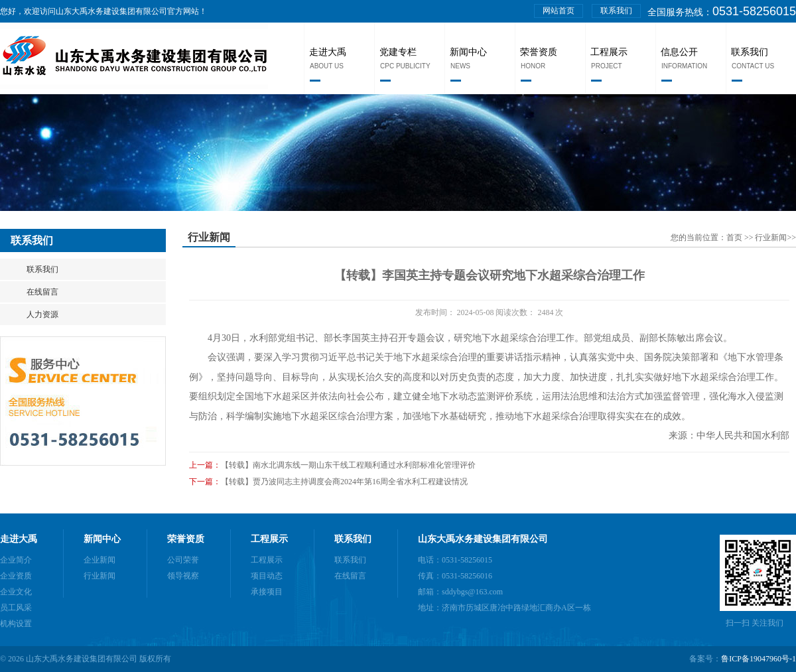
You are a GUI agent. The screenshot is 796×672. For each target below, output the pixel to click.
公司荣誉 (183, 560)
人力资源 (42, 314)
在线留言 (42, 292)
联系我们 (616, 11)
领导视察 (183, 576)
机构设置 (16, 624)
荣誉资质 (539, 52)
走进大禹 (328, 52)
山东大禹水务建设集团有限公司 (483, 539)
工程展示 (609, 52)
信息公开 (679, 52)
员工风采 (16, 608)
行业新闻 (771, 237)
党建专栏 (398, 52)
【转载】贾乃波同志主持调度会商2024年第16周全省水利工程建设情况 (344, 482)
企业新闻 (99, 560)
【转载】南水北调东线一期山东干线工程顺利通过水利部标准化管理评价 (348, 465)
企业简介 (16, 560)
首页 (735, 237)
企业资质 (16, 576)
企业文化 (16, 592)
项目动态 (267, 576)
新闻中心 (468, 52)
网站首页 (559, 11)
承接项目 (267, 592)
